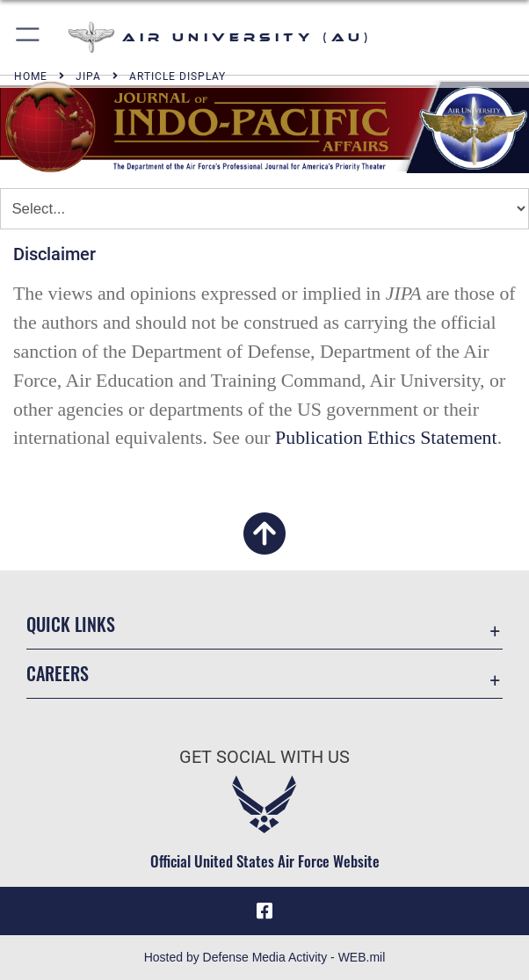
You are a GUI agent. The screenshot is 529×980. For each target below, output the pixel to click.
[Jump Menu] (264, 208)
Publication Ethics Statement (386, 438)
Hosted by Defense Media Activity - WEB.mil (265, 957)
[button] (29, 37)
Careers (58, 673)
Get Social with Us (264, 757)
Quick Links (71, 624)
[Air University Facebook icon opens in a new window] (264, 911)
